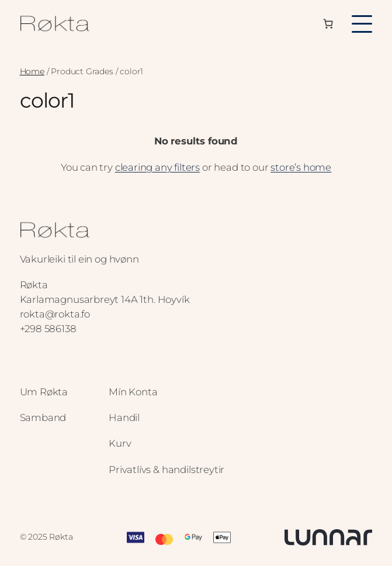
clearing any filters (157, 167)
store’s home (301, 167)
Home (32, 71)
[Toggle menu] (362, 24)
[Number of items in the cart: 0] (328, 24)
